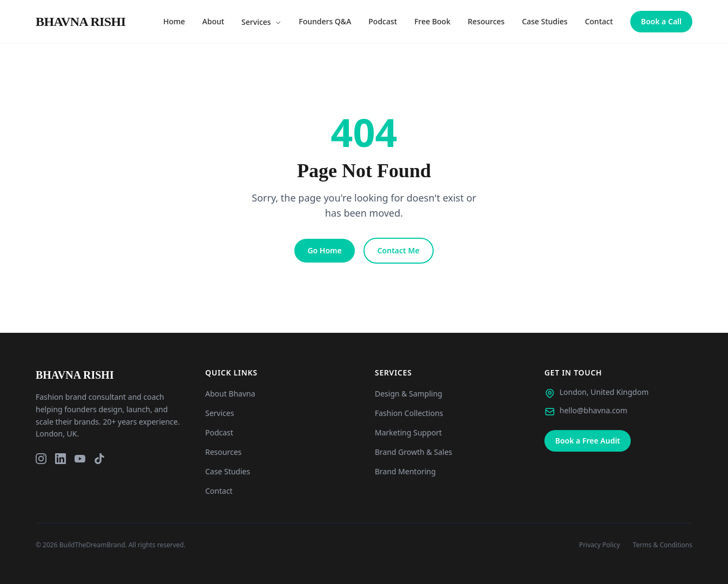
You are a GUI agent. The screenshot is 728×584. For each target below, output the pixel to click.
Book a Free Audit (588, 441)
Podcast (383, 21)
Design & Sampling (409, 394)
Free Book (432, 21)
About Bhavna (230, 394)
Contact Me (399, 250)
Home (174, 21)
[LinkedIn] (60, 459)
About (214, 21)
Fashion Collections (409, 413)
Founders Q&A (325, 21)
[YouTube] (80, 459)
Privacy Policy (599, 545)
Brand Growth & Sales (413, 452)
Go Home (324, 250)
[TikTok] (99, 459)
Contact (599, 21)
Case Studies (545, 21)
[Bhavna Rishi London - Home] (80, 22)
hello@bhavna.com (594, 410)
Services (261, 22)
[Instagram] (41, 459)
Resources (486, 21)
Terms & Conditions (663, 545)
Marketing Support (408, 432)
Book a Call (661, 21)
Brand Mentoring (405, 471)
